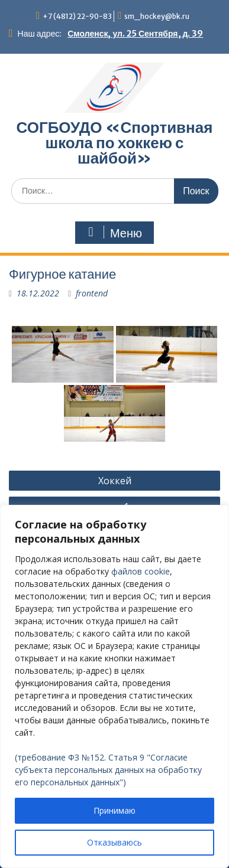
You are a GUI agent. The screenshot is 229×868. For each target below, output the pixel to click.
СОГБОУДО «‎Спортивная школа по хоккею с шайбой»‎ (115, 143)
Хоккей (115, 481)
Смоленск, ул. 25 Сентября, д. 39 (135, 34)
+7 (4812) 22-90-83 (77, 16)
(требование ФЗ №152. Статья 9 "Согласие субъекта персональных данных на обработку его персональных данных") (108, 770)
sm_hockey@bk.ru (157, 16)
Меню (113, 233)
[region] (114, 686)
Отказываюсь (114, 842)
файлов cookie (141, 571)
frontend (92, 293)
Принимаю (114, 810)
